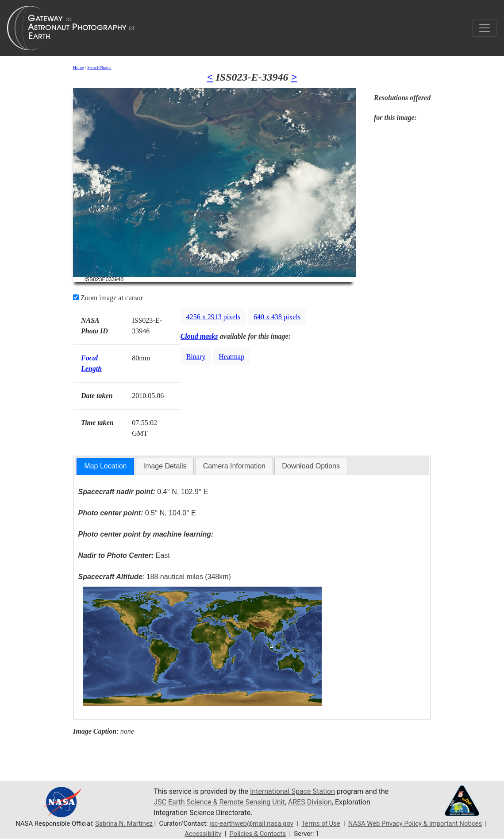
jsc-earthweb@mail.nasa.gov (251, 824)
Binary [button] (196, 357)
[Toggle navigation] (485, 28)
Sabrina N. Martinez (124, 824)
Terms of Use (321, 824)
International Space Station (292, 791)
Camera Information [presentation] (234, 466)
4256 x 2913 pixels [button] (213, 317)
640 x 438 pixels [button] (277, 317)
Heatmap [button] (231, 357)
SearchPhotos (99, 68)
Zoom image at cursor (108, 298)
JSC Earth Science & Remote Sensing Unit (219, 802)
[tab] (105, 466)
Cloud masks (199, 336)
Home (78, 68)
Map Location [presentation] (105, 466)
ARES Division (310, 802)
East (124, 555)
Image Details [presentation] (165, 466)
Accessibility (203, 834)
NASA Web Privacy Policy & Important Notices (415, 824)
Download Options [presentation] (311, 466)
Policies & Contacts (258, 834)
